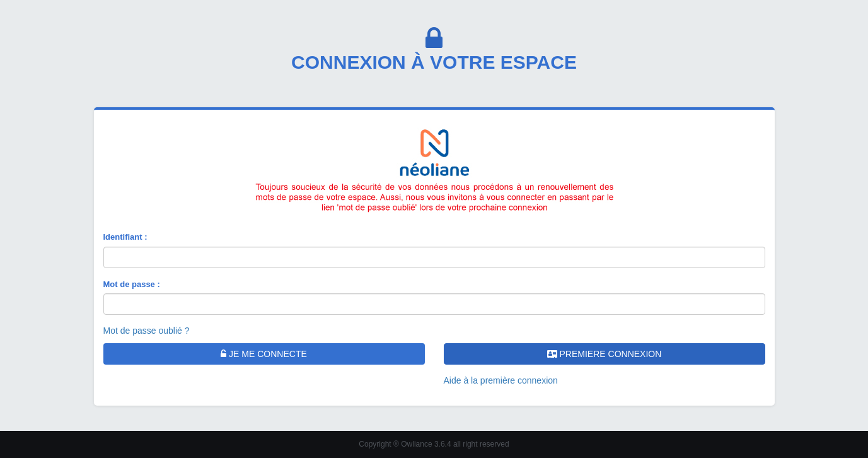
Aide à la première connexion (501, 380)
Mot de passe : (132, 284)
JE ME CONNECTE (264, 354)
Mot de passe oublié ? (147, 331)
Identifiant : (125, 237)
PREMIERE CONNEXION (605, 354)
